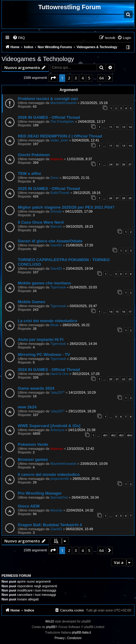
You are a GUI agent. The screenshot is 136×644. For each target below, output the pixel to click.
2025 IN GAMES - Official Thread (49, 189)
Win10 (50, 621)
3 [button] (76, 78)
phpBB (51, 627)
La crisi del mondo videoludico (47, 321)
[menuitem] (19, 38)
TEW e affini (29, 174)
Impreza (57, 159)
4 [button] (82, 78)
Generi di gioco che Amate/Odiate (50, 241)
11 (111, 127)
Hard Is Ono (59, 374)
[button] (53, 78)
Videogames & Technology (38, 59)
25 (117, 164)
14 (130, 127)
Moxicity (56, 510)
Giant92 (56, 245)
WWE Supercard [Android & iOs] (49, 426)
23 (130, 379)
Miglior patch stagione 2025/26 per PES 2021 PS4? (66, 207)
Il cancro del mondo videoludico (49, 474)
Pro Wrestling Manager (40, 493)
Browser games (33, 459)
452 (113, 435)
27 (130, 164)
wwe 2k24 (27, 407)
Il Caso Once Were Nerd (41, 222)
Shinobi (56, 211)
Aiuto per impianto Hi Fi (41, 339)
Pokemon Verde (33, 444)
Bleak (55, 325)
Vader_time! (59, 140)
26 (123, 164)
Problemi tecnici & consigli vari (48, 99)
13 (123, 127)
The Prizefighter (62, 121)
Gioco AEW (29, 506)
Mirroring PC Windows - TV (44, 355)
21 (117, 379)
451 (105, 435)
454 (129, 435)
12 (117, 127)
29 (130, 198)
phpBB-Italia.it (81, 632)
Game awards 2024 (36, 388)
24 (111, 164)
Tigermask (58, 287)
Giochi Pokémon (34, 155)
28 (123, 198)
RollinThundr (60, 193)
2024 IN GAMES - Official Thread (49, 370)
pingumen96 (60, 479)
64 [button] (101, 78)
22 (123, 379)
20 (111, 379)
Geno (54, 178)
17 (130, 312)
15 (117, 312)
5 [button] (89, 78)
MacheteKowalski (64, 103)
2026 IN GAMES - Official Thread (49, 117)
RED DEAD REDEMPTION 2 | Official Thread (60, 136)
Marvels (56, 226)
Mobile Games (31, 302)
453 (121, 435)
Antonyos (57, 430)
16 (123, 312)
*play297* (58, 392)
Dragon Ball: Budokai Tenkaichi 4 (50, 525)
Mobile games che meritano (44, 283)
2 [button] (69, 78)
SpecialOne (59, 497)
